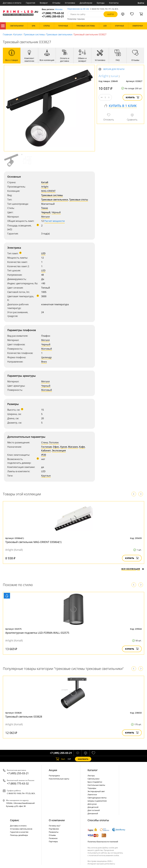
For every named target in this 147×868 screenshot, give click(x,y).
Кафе (82, 447)
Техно (45, 208)
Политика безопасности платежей (103, 842)
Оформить (83, 759)
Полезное (53, 838)
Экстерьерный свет (96, 791)
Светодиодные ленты (97, 798)
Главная (7, 34)
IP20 (44, 455)
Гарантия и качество (19, 832)
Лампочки (92, 794)
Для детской (93, 807)
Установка (70, 3)
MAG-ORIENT (48, 191)
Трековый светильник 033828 (24, 717)
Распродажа (54, 776)
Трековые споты (79, 200)
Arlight (45, 187)
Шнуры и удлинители (97, 801)
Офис (56, 447)
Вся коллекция (133, 569)
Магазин (73, 447)
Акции (53, 770)
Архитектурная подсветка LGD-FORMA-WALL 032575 (37, 633)
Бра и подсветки (95, 782)
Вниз (44, 362)
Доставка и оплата (12, 3)
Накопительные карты (59, 779)
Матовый (47, 349)
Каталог (3, 26)
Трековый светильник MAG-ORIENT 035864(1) (33, 542)
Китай (45, 182)
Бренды (101, 3)
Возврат (44, 3)
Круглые (46, 476)
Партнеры (53, 841)
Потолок (54, 442)
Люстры (91, 776)
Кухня (64, 447)
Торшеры (92, 788)
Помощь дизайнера (19, 835)
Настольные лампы (96, 785)
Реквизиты (54, 832)
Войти (141, 3)
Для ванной (93, 813)
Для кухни (92, 804)
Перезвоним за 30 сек (78, 9)
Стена (45, 442)
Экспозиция (59, 451)
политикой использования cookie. (104, 855)
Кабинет (46, 451)
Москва (59, 9)
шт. (61, 759)
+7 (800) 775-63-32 (53, 13)
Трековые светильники (59, 34)
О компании (57, 820)
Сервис (15, 820)
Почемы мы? (55, 826)
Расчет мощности (55, 221)
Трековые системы (34, 34)
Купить (132, 97)
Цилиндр (46, 357)
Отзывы (56, 3)
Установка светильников (21, 829)
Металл (45, 217)
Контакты (114, 3)
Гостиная (46, 447)
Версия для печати (114, 69)
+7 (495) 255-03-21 (53, 16)
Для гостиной (94, 810)
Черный (46, 212)
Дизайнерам (86, 3)
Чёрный (56, 212)
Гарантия (31, 3)
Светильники (93, 779)
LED (43, 253)
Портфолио (54, 829)
